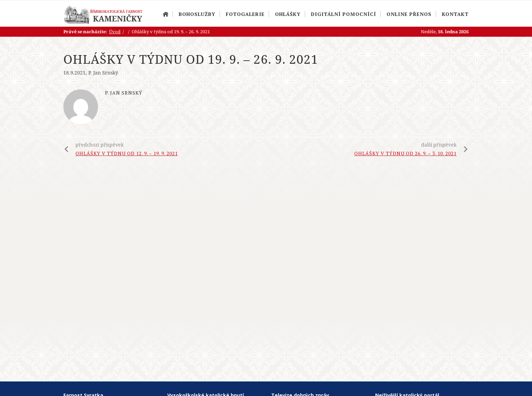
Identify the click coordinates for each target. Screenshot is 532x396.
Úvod (166, 14)
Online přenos (409, 14)
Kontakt (455, 14)
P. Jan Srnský (103, 73)
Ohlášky (288, 14)
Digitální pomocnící (344, 14)
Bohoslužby (197, 14)
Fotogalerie (245, 14)
